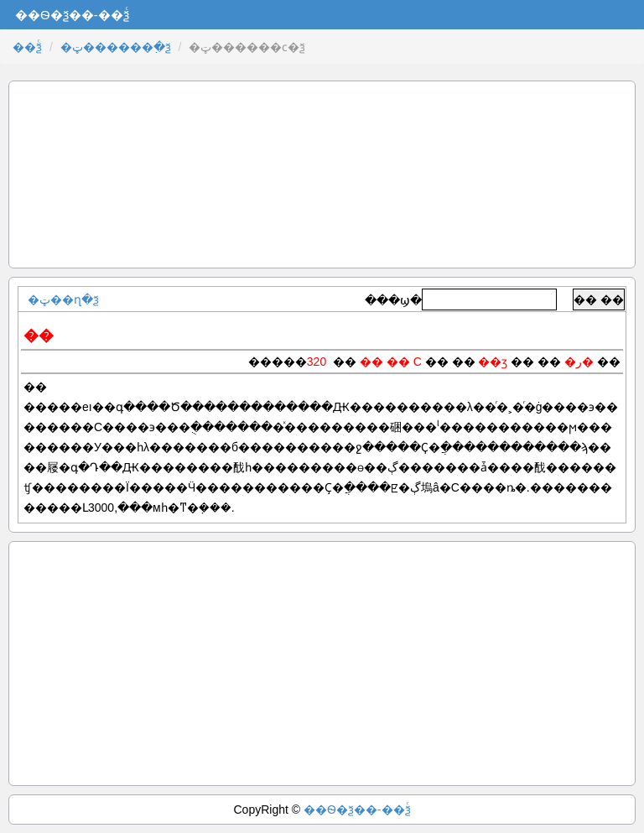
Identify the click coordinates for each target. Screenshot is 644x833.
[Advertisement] (322, 174)
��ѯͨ (27, 47)
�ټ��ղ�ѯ (63, 299)
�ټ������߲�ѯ (116, 47)
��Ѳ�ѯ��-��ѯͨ (357, 810)
